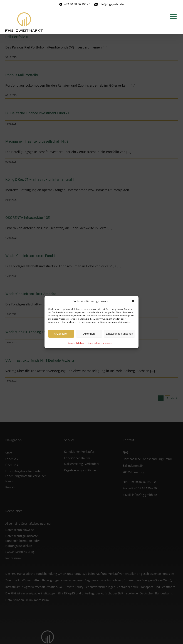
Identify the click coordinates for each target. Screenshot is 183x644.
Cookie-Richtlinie (76, 343)
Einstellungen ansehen (119, 334)
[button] (133, 301)
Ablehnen (89, 334)
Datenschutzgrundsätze (100, 343)
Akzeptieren (61, 334)
